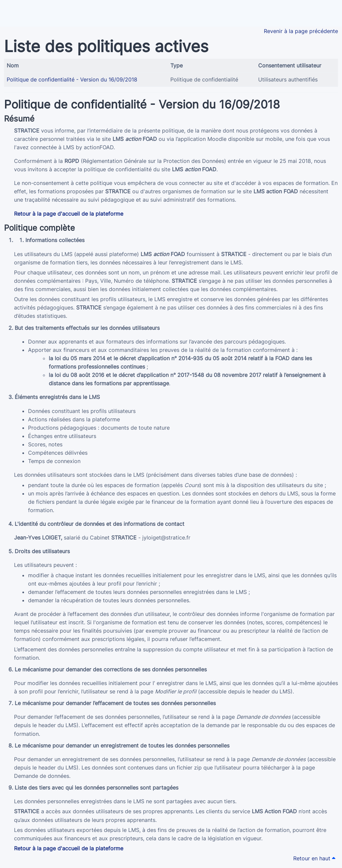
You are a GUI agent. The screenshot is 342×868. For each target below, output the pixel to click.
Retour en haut (314, 858)
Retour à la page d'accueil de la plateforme (69, 214)
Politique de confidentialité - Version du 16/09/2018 (72, 79)
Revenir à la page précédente (301, 31)
